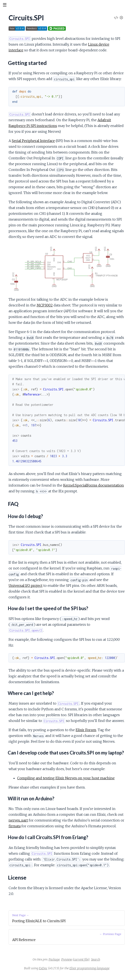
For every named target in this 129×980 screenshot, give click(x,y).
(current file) (81, 959)
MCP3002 (45, 305)
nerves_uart (18, 820)
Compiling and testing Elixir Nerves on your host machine (66, 778)
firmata (15, 826)
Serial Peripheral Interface (33, 141)
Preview (67, 959)
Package (54, 959)
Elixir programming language (89, 968)
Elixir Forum (86, 730)
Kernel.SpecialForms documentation (94, 485)
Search (96, 959)
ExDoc (43, 968)
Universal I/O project (25, 586)
